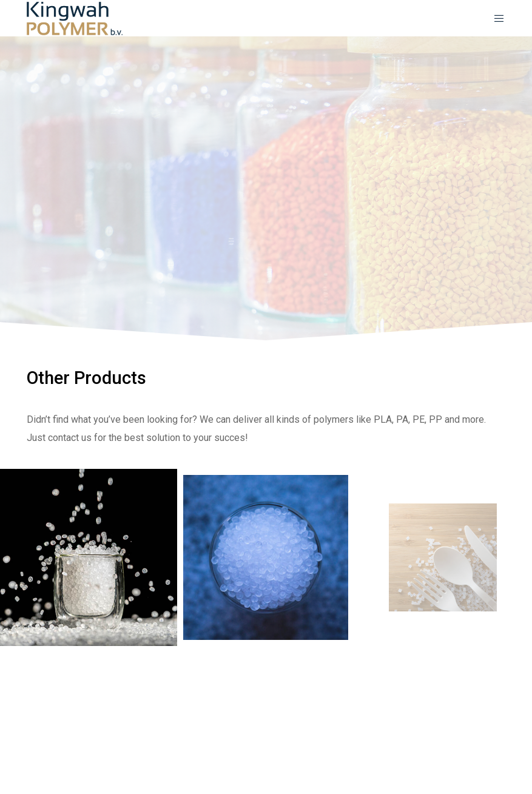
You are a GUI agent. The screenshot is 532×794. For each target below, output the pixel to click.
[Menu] (495, 18)
